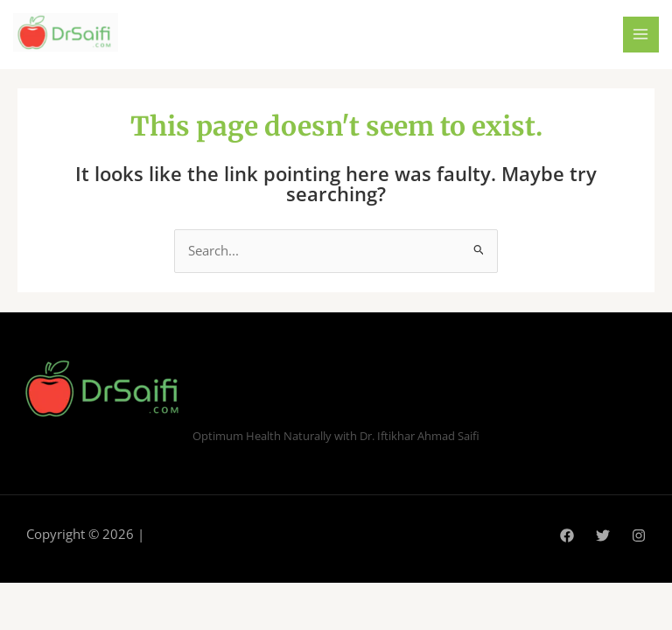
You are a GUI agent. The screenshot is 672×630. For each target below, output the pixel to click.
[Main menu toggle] (641, 35)
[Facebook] (567, 535)
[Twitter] (603, 535)
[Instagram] (639, 535)
